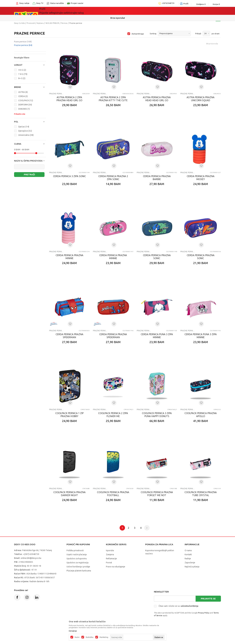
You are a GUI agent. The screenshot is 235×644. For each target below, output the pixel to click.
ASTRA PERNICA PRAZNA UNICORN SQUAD (201, 99)
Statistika (89, 637)
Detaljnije (73, 631)
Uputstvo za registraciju (78, 563)
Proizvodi (31, 23)
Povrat (109, 563)
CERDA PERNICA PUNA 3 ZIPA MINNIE (157, 336)
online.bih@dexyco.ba (31, 558)
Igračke (71, 11)
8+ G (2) (22, 78)
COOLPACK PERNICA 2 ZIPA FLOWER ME (113, 415)
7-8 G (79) (23, 74)
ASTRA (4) (23, 92)
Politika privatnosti (75, 550)
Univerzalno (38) (26, 135)
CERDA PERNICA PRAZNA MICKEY (201, 178)
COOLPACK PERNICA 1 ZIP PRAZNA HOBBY (69, 415)
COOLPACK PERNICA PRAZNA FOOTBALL (113, 494)
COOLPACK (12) (26, 100)
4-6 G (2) (22, 70)
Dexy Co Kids (19, 23)
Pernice (64, 23)
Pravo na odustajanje (116, 567)
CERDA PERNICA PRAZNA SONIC (157, 257)
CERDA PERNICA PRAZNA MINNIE (69, 257)
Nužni (77, 637)
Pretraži (29, 174)
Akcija (105, 11)
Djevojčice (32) (25, 131)
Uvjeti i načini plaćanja (77, 554)
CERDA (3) (23, 96)
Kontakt (188, 554)
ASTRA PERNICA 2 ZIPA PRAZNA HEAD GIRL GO (69, 99)
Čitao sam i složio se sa (178, 606)
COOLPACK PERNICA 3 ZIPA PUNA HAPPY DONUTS (157, 415)
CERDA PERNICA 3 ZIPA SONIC (69, 176)
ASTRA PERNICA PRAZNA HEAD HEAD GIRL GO (157, 99)
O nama (188, 550)
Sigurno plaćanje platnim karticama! (118, 18)
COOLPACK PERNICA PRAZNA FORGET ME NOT (157, 494)
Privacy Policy (204, 613)
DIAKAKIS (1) (24, 109)
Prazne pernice (23, 45)
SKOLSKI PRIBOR (52, 23)
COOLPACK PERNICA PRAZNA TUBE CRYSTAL (201, 494)
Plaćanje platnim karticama (79, 571)
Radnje (188, 559)
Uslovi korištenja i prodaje (78, 567)
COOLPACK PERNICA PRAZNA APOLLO (201, 415)
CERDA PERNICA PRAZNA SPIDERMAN (69, 336)
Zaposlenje (190, 563)
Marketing (104, 637)
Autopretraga (138, 34)
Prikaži (198, 34)
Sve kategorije (52, 11)
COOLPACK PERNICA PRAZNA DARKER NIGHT (69, 494)
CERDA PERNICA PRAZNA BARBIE (157, 178)
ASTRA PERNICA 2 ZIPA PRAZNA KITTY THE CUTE (113, 99)
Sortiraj (153, 34)
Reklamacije (111, 559)
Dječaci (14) (24, 127)
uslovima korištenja (189, 606)
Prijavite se (208, 599)
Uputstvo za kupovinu (77, 559)
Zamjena (110, 554)
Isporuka (110, 550)
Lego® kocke (89, 11)
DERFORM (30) (25, 105)
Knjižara (40, 23)
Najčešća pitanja (192, 567)
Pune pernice (23, 42)
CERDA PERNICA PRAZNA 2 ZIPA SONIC (113, 178)
